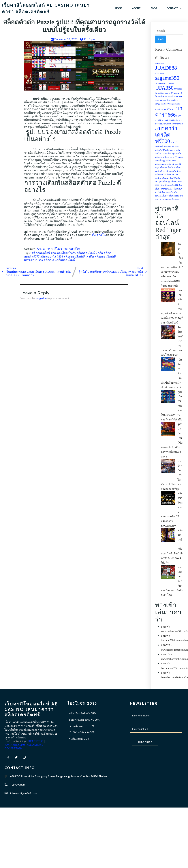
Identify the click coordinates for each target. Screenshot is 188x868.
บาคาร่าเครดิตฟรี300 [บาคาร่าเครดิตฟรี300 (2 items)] (166, 135)
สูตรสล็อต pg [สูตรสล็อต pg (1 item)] (164, 182)
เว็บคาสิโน (99, 235)
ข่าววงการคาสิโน (49, 249)
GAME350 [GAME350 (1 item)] (159, 64)
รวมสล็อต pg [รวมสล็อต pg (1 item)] (168, 154)
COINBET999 (33, 769)
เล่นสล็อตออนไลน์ (63, 260)
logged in (41, 298)
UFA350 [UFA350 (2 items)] (164, 88)
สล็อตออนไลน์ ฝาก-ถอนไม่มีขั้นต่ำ (54, 253)
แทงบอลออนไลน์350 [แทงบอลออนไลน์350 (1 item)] (170, 199)
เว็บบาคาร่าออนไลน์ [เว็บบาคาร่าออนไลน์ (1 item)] (164, 189)
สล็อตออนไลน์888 (52, 257)
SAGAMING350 (32, 765)
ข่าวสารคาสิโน (70, 249)
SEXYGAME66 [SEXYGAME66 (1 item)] (161, 83)
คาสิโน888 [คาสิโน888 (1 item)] (173, 93)
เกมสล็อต (45, 260)
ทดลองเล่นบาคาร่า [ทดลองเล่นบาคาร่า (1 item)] (168, 101)
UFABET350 (12, 765)
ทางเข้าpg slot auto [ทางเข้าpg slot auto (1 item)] (172, 104)
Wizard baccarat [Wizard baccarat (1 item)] (161, 93)
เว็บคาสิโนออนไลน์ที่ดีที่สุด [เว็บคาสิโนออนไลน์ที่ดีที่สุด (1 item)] (171, 185)
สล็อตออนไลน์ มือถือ (90, 253)
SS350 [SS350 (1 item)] (171, 83)
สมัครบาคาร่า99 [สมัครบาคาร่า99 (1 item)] (170, 157)
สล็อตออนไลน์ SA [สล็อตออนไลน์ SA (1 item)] (173, 171)
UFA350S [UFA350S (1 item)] (178, 89)
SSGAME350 (14, 769)
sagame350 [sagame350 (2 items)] (167, 78)
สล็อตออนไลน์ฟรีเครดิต (79, 257)
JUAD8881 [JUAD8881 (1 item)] (160, 73)
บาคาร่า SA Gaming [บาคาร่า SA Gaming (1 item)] (170, 120)
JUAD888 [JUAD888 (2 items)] (166, 68)
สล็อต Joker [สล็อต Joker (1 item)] (171, 161)
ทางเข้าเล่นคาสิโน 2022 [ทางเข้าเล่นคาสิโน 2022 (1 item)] (165, 110)
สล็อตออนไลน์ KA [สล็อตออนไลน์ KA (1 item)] (167, 168)
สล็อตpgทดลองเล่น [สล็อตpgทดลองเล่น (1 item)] (163, 164)
